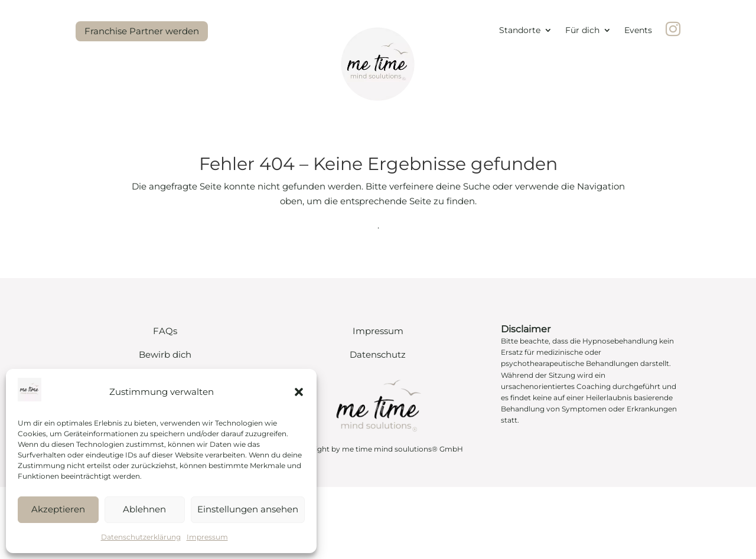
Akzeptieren (58, 509)
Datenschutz (378, 354)
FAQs (165, 331)
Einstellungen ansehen (248, 509)
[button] (299, 392)
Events (638, 31)
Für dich (582, 31)
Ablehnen (144, 509)
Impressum (207, 537)
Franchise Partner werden (142, 31)
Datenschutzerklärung (141, 537)
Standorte (520, 31)
